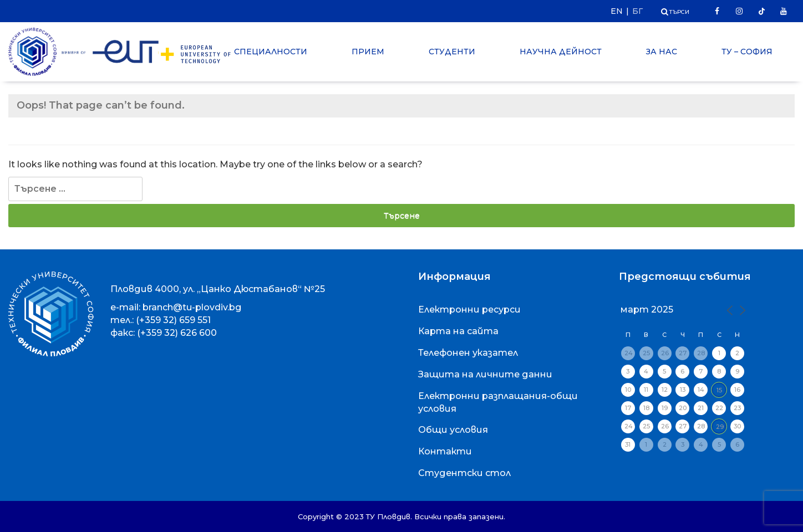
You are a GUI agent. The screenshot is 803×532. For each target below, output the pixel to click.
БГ (637, 11)
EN (617, 11)
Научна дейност (561, 52)
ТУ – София (747, 52)
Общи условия (453, 430)
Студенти (452, 52)
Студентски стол (464, 473)
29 (720, 427)
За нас (662, 52)
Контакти (445, 451)
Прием (368, 52)
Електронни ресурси (469, 310)
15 (719, 390)
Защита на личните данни (485, 374)
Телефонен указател (468, 353)
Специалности (271, 52)
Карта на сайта (458, 331)
